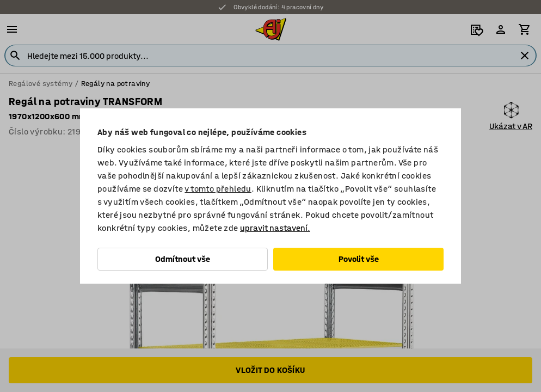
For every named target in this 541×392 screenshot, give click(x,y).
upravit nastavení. (275, 228)
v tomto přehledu (218, 189)
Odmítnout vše (183, 259)
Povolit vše (359, 259)
